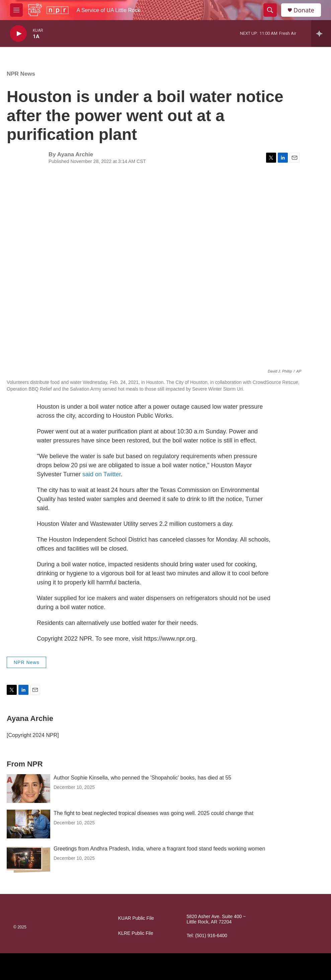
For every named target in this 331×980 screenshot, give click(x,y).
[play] (18, 34)
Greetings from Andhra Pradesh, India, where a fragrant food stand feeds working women (159, 849)
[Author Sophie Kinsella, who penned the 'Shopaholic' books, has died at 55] (28, 789)
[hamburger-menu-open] (16, 10)
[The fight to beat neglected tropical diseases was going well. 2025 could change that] (28, 824)
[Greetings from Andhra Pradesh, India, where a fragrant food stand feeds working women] (28, 860)
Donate (304, 10)
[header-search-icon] (270, 10)
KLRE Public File (136, 933)
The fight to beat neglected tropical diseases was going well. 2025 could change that (153, 813)
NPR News (21, 74)
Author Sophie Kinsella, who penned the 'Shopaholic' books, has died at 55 (142, 778)
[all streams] (321, 33)
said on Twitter (102, 474)
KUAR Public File (136, 918)
